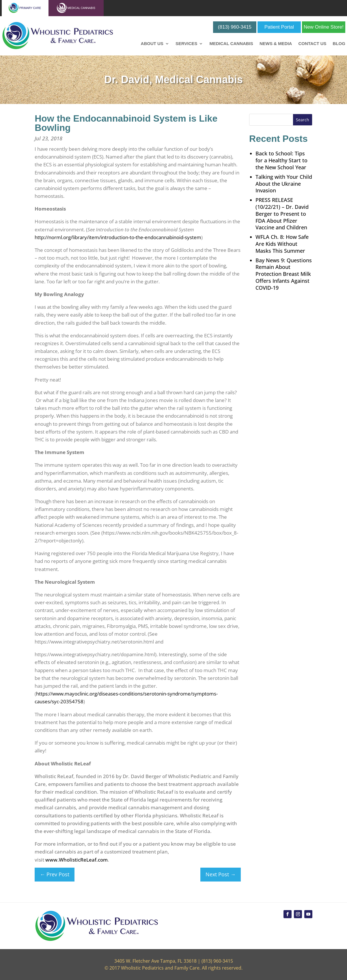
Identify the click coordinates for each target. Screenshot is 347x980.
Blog (339, 44)
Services (186, 44)
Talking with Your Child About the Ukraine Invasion (284, 184)
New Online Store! (324, 27)
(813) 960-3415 (235, 27)
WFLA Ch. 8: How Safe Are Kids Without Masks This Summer (282, 244)
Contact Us (312, 44)
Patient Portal (279, 27)
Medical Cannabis (231, 44)
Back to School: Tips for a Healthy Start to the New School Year (281, 160)
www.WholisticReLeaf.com (77, 860)
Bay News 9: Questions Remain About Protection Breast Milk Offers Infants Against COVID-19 (284, 274)
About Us (152, 44)
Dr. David (127, 80)
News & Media (276, 44)
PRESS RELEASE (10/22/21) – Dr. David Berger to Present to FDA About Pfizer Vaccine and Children (282, 214)
